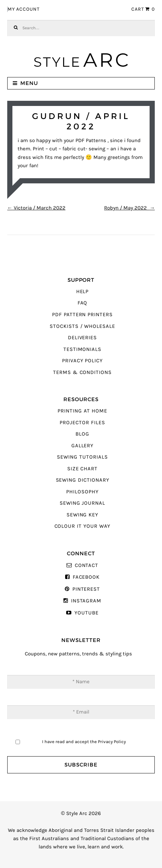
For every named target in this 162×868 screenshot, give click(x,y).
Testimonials (82, 349)
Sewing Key (82, 515)
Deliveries (82, 338)
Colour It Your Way (83, 526)
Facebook (86, 577)
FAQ (83, 303)
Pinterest (86, 589)
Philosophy (82, 492)
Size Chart (82, 469)
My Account (24, 9)
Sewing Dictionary (83, 480)
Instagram (86, 601)
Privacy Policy (82, 361)
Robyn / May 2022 (129, 208)
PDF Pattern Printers (82, 315)
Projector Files (82, 423)
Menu (29, 83)
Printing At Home (82, 411)
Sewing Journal (82, 503)
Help (83, 292)
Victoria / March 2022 (36, 208)
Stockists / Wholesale (82, 326)
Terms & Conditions (82, 372)
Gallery (83, 446)
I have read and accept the (84, 742)
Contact (87, 565)
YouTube (87, 613)
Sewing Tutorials (82, 457)
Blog (82, 434)
